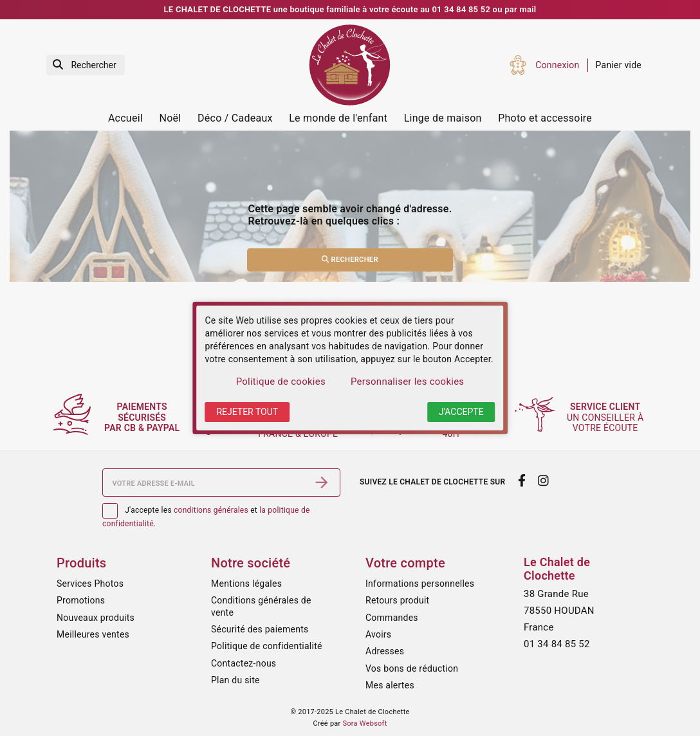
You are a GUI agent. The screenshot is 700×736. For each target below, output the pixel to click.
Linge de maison (443, 118)
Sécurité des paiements (260, 629)
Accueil (125, 118)
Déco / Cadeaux (235, 118)
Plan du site (235, 680)
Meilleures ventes (93, 634)
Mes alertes (390, 685)
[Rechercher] (86, 65)
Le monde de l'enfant (338, 118)
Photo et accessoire (545, 118)
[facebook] (521, 481)
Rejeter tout (247, 412)
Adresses (385, 651)
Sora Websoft (365, 723)
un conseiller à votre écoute (608, 418)
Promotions (81, 600)
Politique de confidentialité (267, 646)
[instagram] (544, 481)
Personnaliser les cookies (407, 382)
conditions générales (211, 510)
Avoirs (378, 634)
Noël (170, 118)
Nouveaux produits (96, 618)
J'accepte (461, 412)
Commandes (392, 618)
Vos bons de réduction (412, 668)
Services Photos (90, 584)
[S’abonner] (322, 483)
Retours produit (397, 600)
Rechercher (350, 260)
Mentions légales (246, 584)
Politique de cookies (281, 382)
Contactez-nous (244, 663)
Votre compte (405, 563)
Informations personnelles (420, 584)
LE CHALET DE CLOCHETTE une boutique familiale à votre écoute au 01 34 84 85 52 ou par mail (350, 9)
